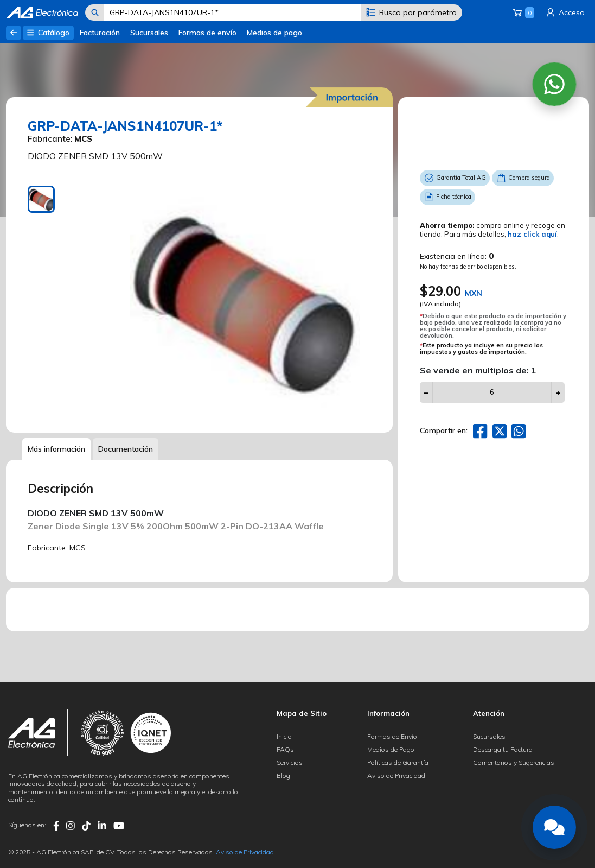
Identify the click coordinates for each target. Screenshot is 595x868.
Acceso (565, 12)
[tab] (41, 199)
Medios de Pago (391, 749)
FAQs (285, 749)
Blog (283, 775)
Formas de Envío (392, 736)
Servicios (290, 762)
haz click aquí (532, 234)
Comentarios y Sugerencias (514, 762)
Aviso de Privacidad (396, 775)
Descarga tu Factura (503, 749)
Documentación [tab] (126, 449)
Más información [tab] (56, 449)
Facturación (100, 33)
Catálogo (48, 33)
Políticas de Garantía (398, 762)
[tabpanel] (245, 301)
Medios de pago (274, 33)
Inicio (284, 736)
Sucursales (149, 33)
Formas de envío (207, 33)
